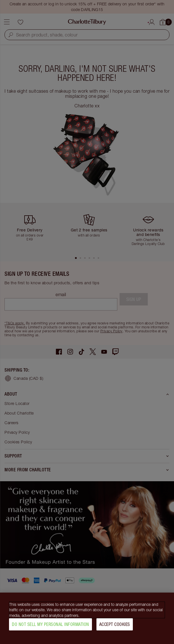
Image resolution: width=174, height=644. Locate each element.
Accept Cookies (115, 627)
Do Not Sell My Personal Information (50, 627)
